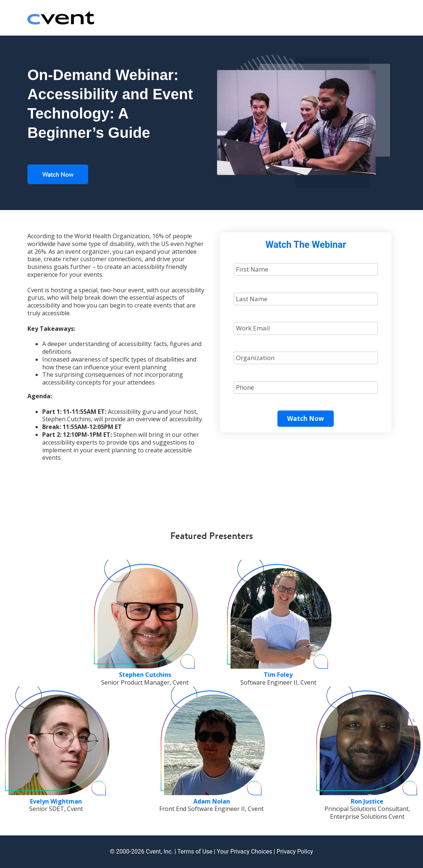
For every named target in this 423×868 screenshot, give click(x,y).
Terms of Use (195, 852)
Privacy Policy (295, 852)
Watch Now (58, 174)
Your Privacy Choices (244, 852)
